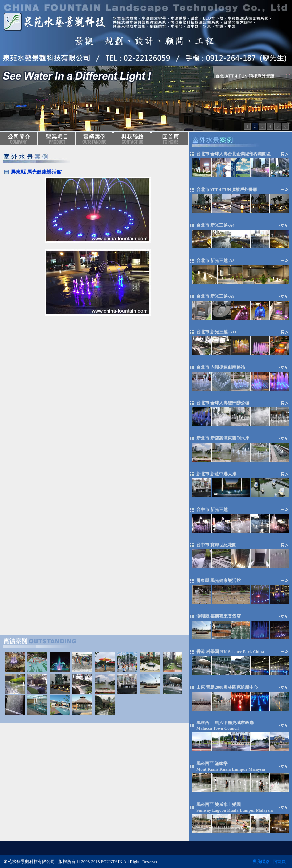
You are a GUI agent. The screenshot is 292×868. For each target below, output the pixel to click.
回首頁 (279, 862)
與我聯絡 (261, 862)
